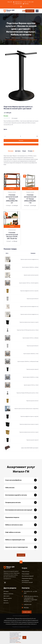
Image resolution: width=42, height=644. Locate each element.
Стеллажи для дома (12, 230)
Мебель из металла (8, 594)
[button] (37, 50)
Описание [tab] (11, 151)
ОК (24, 638)
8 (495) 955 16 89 (18, 4)
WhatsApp (26, 4)
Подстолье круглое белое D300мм (34, 346)
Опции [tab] (24, 151)
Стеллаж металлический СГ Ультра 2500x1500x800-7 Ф (30, 199)
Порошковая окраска (27, 578)
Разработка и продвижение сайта (21, 627)
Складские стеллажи (12, 192)
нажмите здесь (18, 642)
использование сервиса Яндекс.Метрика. (14, 638)
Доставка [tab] (18, 151)
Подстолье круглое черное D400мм (34, 440)
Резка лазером (26, 574)
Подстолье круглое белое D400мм (34, 299)
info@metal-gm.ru (19, 2)
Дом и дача (6, 596)
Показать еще (21, 555)
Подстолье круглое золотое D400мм (34, 401)
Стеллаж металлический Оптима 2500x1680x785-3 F (12, 199)
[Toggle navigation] (37, 11)
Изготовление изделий (28, 576)
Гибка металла (26, 571)
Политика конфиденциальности (21, 616)
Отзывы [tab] (31, 151)
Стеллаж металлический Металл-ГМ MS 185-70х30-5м (12, 235)
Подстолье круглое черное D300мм (34, 369)
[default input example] (21, 136)
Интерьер (6, 591)
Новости (6, 600)
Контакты (6, 603)
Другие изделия (8, 598)
